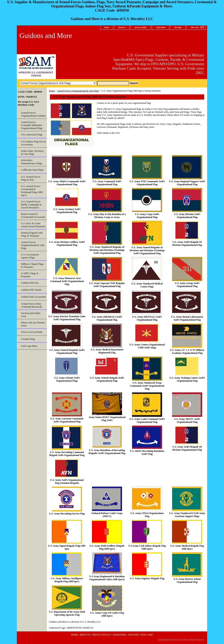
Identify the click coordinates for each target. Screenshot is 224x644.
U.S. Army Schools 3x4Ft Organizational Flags (67, 379)
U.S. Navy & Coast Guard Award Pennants (33, 225)
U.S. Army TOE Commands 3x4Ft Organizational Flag (147, 183)
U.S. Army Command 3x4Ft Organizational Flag (107, 183)
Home (52, 91)
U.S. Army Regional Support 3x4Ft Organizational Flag (187, 183)
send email (161, 27)
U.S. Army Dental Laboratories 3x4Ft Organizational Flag (187, 318)
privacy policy (141, 27)
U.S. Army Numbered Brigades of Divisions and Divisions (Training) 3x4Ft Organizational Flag (107, 250)
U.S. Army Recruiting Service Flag (67, 514)
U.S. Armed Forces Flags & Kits (31, 178)
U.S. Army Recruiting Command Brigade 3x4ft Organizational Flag (67, 454)
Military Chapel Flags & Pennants (32, 265)
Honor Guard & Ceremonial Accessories (33, 215)
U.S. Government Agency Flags (30, 256)
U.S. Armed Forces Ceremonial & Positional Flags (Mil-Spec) (32, 191)
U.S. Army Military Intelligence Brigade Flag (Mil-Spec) (67, 580)
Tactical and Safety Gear (31, 315)
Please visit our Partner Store (33, 324)
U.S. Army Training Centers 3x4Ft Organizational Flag (187, 379)
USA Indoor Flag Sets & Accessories (33, 143)
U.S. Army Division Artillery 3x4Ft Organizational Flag (67, 243)
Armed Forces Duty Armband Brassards (31, 305)
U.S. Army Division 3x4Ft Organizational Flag (187, 216)
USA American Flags (32, 135)
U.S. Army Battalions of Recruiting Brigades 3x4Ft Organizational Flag (107, 452)
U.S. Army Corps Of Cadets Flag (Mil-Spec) (107, 614)
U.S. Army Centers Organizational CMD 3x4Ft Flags (147, 346)
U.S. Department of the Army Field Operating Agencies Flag (67, 613)
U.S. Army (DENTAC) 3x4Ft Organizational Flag (147, 318)
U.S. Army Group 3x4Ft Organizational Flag (187, 285)
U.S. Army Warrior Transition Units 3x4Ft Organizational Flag (67, 318)
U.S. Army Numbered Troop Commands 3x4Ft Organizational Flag (147, 386)
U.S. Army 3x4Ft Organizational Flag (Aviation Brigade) (67, 481)
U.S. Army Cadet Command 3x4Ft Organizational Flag (147, 420)
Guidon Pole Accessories (34, 297)
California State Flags (32, 170)
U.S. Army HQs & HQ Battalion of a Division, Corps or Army (107, 216)
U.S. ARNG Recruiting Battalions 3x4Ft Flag (147, 452)
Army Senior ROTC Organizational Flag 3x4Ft (107, 419)
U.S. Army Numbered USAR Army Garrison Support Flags (187, 515)
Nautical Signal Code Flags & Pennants (32, 234)
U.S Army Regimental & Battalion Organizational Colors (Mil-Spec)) (107, 578)
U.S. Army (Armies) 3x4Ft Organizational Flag (67, 211)
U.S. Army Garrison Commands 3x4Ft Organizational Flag (67, 420)
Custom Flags (28, 339)
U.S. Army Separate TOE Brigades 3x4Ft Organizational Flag (107, 285)
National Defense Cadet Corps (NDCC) (107, 515)
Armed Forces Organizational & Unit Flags (78, 91)
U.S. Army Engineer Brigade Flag (147, 578)
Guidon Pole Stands (31, 290)
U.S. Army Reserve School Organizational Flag (187, 580)
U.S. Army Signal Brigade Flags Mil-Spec (67, 547)
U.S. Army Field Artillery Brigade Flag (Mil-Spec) (107, 547)
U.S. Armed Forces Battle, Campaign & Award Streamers (31, 205)
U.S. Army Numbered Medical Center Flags (147, 285)
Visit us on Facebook (32, 332)
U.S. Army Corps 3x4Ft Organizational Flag (147, 216)
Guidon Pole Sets (30, 283)
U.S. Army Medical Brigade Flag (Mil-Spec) (187, 547)
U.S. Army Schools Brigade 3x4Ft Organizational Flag (107, 379)
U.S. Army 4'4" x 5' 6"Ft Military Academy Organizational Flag (187, 351)
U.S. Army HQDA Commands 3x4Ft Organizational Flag (67, 183)
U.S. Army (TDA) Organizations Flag (147, 515)
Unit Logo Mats (29, 346)
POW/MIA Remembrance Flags (32, 162)
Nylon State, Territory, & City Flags (33, 152)
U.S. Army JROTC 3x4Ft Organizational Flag (187, 420)
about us (122, 27)
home (107, 27)
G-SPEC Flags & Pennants (30, 275)
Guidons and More (46, 36)
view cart (195, 27)
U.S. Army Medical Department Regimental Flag (107, 351)
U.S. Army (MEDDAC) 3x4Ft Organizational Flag (107, 318)
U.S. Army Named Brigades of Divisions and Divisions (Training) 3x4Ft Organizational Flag (147, 250)
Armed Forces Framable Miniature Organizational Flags (32, 125)
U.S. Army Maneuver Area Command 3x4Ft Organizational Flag (67, 281)
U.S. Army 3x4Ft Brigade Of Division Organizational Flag (187, 243)
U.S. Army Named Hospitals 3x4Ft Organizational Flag (67, 351)
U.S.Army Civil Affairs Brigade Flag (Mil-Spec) (147, 547)
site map (178, 27)
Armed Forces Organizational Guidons (33, 114)
